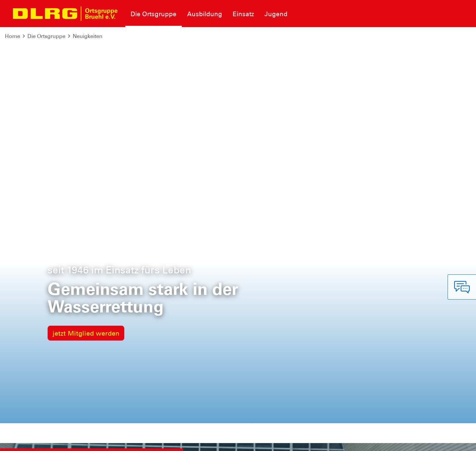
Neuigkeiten (88, 36)
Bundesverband (297, 441)
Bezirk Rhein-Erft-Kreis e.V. (436, 441)
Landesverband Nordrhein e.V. (360, 441)
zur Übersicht (409, 298)
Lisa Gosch (78, 162)
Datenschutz (56, 441)
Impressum (22, 441)
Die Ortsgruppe (46, 36)
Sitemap (87, 441)
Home (13, 36)
